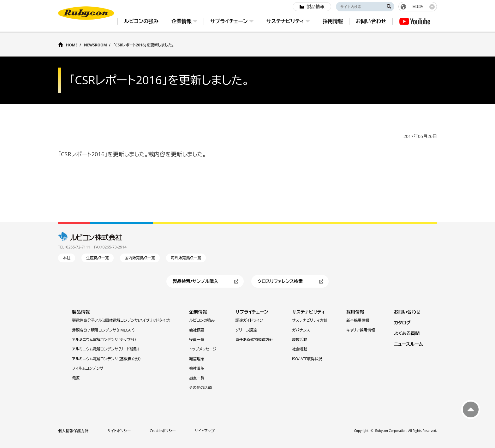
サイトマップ (205, 431)
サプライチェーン (252, 312)
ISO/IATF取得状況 (307, 359)
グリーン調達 (246, 330)
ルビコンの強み (202, 320)
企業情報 (198, 312)
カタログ (402, 323)
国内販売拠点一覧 (140, 258)
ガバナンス (301, 330)
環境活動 (300, 340)
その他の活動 (200, 388)
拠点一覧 (197, 378)
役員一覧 (197, 340)
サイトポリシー (119, 431)
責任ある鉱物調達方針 (254, 340)
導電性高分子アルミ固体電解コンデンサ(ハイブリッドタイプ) (121, 320)
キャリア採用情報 (361, 330)
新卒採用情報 (358, 320)
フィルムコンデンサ (88, 368)
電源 (76, 378)
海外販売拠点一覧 (186, 258)
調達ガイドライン (249, 320)
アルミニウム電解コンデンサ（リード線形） (106, 349)
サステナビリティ (309, 312)
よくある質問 (407, 333)
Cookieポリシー (163, 431)
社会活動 (300, 349)
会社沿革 (197, 368)
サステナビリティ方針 (310, 320)
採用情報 (355, 312)
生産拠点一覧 (98, 258)
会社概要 (197, 330)
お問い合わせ (407, 312)
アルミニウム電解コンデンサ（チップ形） (104, 340)
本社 (67, 258)
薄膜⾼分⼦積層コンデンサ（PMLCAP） (103, 330)
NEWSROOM (95, 45)
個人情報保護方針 (73, 431)
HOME (72, 45)
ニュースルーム (409, 344)
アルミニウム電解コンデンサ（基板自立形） (106, 359)
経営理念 (197, 359)
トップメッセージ (203, 349)
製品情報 (81, 312)
